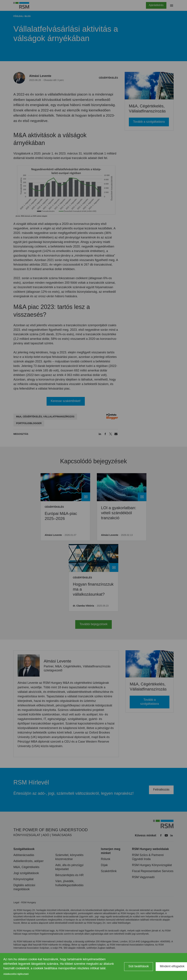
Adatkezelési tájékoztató (16, 974)
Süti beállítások (139, 966)
